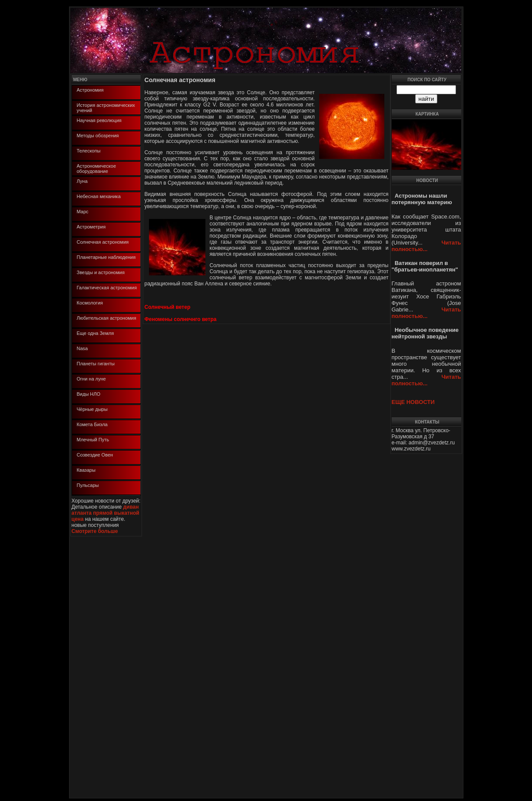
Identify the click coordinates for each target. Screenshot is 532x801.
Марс (83, 212)
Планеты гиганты (96, 364)
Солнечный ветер (168, 307)
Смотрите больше (95, 531)
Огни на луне (91, 379)
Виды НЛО (89, 394)
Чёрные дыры (92, 409)
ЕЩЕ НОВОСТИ (413, 402)
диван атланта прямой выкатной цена (106, 513)
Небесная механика (99, 196)
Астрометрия (91, 227)
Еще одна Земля (96, 333)
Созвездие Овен (95, 455)
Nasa (83, 348)
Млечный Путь (93, 440)
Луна (82, 181)
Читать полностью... (426, 246)
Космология (90, 303)
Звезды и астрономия (101, 272)
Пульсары (88, 485)
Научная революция (99, 120)
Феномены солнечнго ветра (181, 319)
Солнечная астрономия (103, 242)
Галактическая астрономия (107, 288)
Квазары (86, 470)
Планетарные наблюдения (106, 257)
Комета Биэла (92, 424)
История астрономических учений (106, 108)
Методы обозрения (98, 136)
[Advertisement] (96, 667)
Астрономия (90, 90)
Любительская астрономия (107, 318)
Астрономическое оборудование (97, 169)
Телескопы (89, 151)
